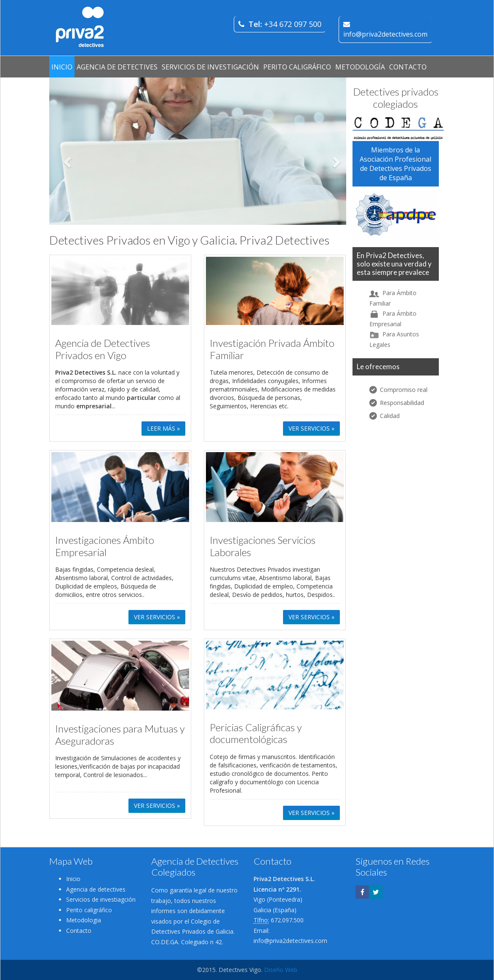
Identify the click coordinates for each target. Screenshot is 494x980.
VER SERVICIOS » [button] (311, 428)
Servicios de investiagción (101, 899)
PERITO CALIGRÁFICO (297, 67)
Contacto (79, 931)
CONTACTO (408, 67)
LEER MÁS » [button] (163, 428)
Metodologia (84, 920)
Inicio (73, 879)
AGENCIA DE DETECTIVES (117, 67)
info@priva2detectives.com (290, 941)
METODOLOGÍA (360, 67)
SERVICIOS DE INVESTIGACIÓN (210, 67)
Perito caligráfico (89, 910)
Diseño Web (281, 970)
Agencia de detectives (96, 889)
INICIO (62, 67)
